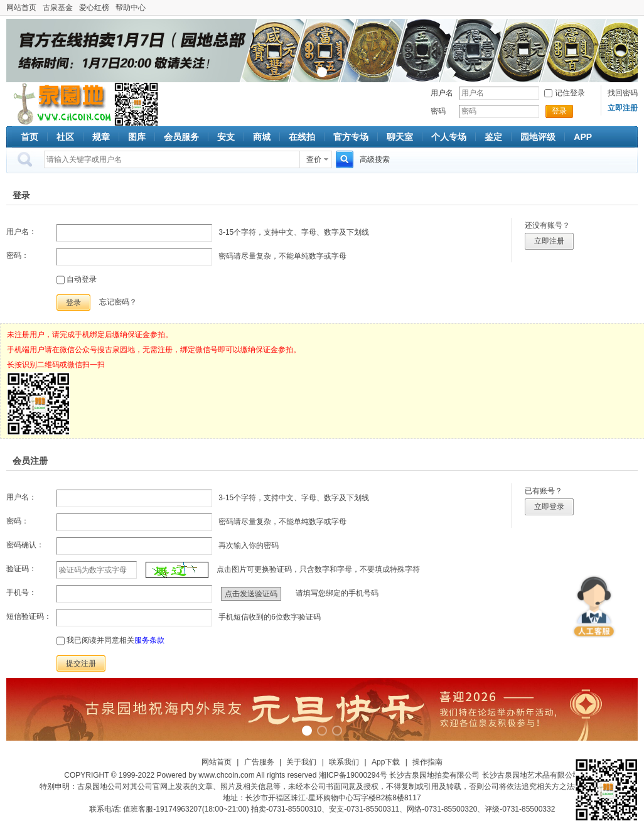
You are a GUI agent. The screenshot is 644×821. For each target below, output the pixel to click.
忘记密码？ (118, 302)
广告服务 (259, 762)
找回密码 (623, 93)
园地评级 (538, 137)
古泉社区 (60, 104)
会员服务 (181, 137)
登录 (559, 111)
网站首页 (21, 8)
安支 (226, 137)
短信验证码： (29, 616)
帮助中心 (131, 8)
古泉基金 (58, 8)
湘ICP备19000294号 (353, 775)
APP (583, 137)
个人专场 (449, 137)
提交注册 (81, 663)
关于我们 (301, 762)
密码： (18, 255)
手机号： (21, 593)
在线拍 (302, 137)
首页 (30, 137)
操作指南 (427, 762)
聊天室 (400, 137)
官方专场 (351, 137)
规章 (101, 137)
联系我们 (344, 762)
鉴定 (493, 137)
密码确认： (25, 545)
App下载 (386, 762)
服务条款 (149, 640)
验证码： (21, 569)
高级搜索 (375, 159)
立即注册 (549, 241)
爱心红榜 (94, 8)
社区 (65, 137)
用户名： (21, 232)
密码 (438, 111)
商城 (262, 137)
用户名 (442, 93)
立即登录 (549, 507)
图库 (137, 137)
